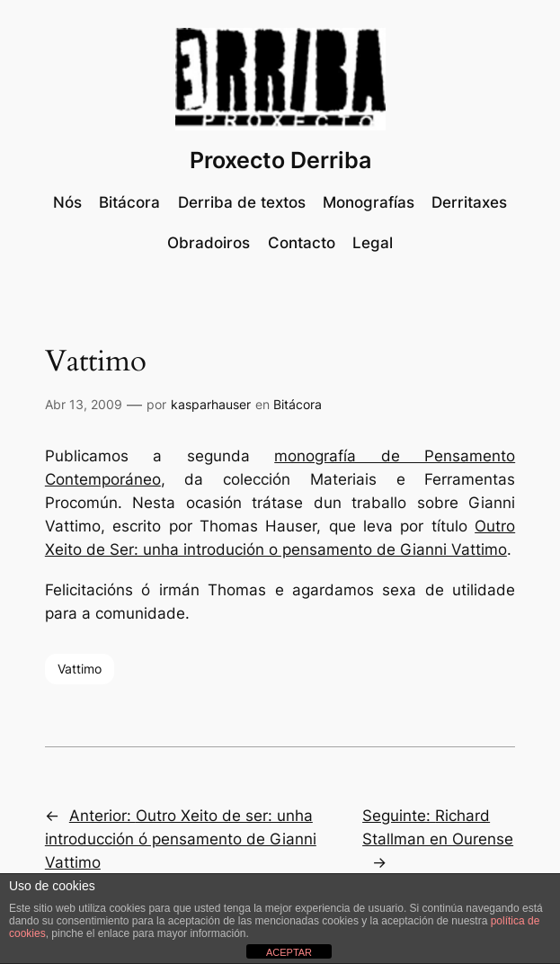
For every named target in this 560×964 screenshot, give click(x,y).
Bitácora (298, 404)
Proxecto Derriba (280, 160)
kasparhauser (211, 404)
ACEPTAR (289, 952)
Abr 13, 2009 (84, 404)
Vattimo (80, 669)
